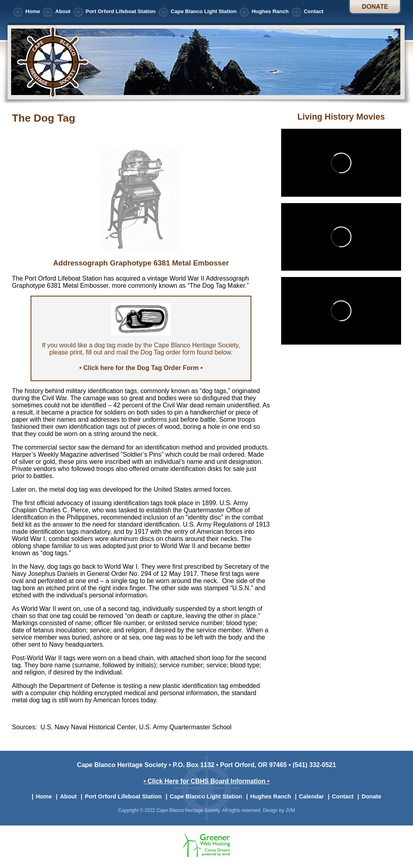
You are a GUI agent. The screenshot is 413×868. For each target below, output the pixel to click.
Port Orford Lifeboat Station (121, 11)
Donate (375, 7)
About (63, 11)
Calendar (312, 796)
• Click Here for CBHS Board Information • (206, 781)
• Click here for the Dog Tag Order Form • (141, 368)
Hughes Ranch (270, 11)
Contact (314, 11)
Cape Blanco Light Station (204, 11)
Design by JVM (279, 810)
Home (33, 11)
